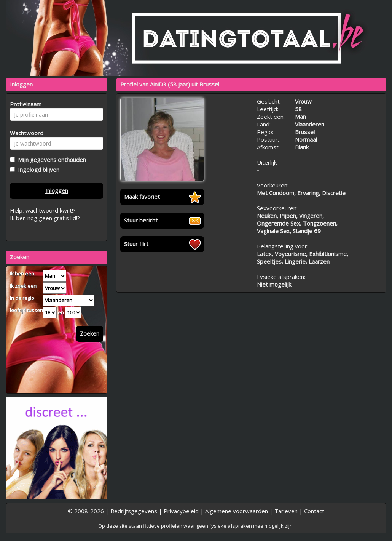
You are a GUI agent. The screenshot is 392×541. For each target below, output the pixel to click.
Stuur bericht (141, 220)
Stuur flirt (136, 244)
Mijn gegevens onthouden (50, 160)
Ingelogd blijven (37, 170)
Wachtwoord (25, 133)
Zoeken (90, 333)
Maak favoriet (142, 197)
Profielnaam (25, 104)
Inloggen (57, 190)
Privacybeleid (181, 511)
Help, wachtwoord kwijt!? (43, 210)
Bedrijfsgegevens (134, 511)
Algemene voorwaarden (237, 511)
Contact (314, 511)
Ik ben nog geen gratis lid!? (45, 218)
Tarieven (286, 511)
